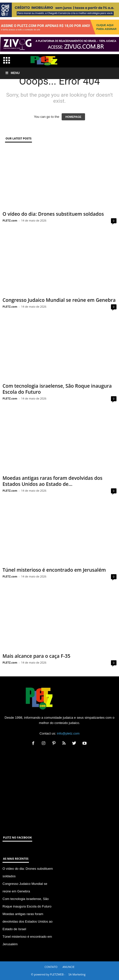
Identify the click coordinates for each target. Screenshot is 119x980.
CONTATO (51, 967)
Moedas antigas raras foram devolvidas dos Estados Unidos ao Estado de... (52, 481)
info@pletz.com (68, 733)
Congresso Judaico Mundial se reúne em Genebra (59, 300)
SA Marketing (77, 974)
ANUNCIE (68, 967)
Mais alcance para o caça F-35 (36, 656)
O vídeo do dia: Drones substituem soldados (53, 214)
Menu (12, 73)
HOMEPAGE (73, 117)
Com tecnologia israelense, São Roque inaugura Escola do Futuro (57, 389)
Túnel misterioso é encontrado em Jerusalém (54, 570)
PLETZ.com (10, 220)
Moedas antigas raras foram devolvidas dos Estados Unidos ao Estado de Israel (28, 921)
